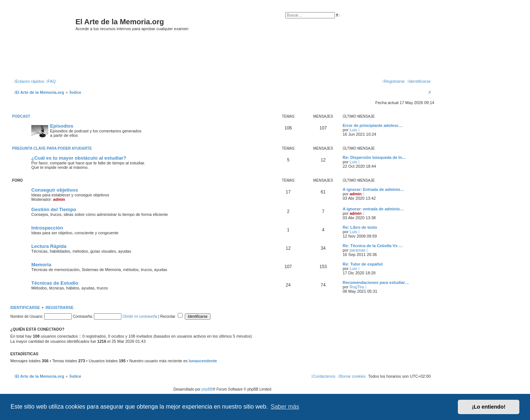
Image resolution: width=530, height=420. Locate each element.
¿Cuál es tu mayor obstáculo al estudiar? (79, 158)
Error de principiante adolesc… (373, 125)
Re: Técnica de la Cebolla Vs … (373, 246)
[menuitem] (51, 81)
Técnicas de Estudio (55, 283)
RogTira (357, 287)
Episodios (62, 126)
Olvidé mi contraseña (140, 316)
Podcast (21, 116)
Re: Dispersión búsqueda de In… (374, 157)
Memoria (41, 265)
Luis (353, 130)
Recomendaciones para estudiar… (376, 282)
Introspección (47, 228)
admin (59, 199)
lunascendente (203, 361)
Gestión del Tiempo (54, 209)
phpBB (207, 389)
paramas (358, 250)
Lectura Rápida (49, 246)
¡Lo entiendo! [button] (489, 407)
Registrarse (60, 307)
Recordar (171, 316)
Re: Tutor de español (363, 264)
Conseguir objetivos (55, 190)
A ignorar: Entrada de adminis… (374, 189)
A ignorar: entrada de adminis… (373, 209)
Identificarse (25, 307)
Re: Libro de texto (360, 227)
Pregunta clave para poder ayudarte (52, 148)
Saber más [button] (285, 407)
